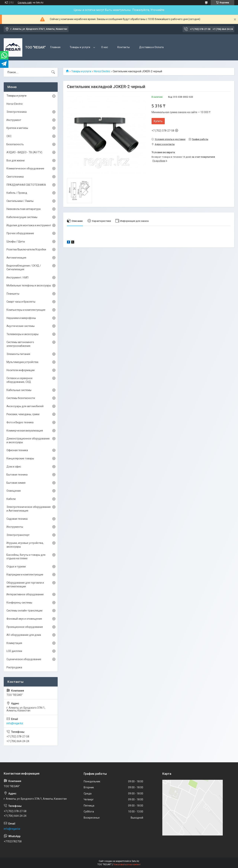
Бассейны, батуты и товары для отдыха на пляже (26, 557)
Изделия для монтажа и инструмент (29, 225)
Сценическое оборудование (24, 659)
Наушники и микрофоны (21, 318)
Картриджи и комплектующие (25, 575)
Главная (55, 47)
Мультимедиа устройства (22, 362)
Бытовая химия (16, 483)
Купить (158, 121)
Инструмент (14, 120)
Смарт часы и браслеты (21, 302)
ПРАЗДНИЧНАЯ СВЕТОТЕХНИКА (26, 185)
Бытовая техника (17, 475)
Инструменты (15, 527)
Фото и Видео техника (20, 422)
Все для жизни (16, 160)
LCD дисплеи (14, 651)
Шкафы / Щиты (16, 241)
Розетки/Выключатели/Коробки (26, 249)
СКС (9, 136)
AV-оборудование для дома (24, 635)
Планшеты (13, 294)
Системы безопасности (21, 398)
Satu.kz (135, 861)
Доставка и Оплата (151, 47)
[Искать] (53, 72)
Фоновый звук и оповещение (24, 619)
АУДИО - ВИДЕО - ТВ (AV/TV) (24, 152)
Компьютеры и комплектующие (26, 310)
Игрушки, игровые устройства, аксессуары (25, 545)
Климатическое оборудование (25, 168)
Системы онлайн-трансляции (24, 611)
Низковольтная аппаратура (24, 209)
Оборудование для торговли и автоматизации (25, 585)
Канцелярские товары (20, 458)
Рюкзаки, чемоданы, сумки (23, 414)
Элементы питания (18, 354)
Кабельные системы (19, 390)
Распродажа (14, 667)
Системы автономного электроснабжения (20, 344)
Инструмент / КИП (17, 278)
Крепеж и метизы (17, 128)
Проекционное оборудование (25, 627)
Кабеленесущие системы (22, 217)
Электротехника (17, 112)
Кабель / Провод (17, 193)
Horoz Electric (102, 71)
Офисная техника (17, 450)
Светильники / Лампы (20, 201)
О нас (105, 47)
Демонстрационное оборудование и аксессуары (28, 440)
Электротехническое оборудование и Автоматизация (29, 509)
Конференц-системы (19, 603)
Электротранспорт (18, 535)
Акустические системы (21, 326)
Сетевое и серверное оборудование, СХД (20, 380)
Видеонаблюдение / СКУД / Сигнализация (24, 267)
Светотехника (15, 177)
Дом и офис (14, 467)
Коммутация (14, 643)
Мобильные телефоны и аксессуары (29, 285)
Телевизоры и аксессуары (22, 334)
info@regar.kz (15, 723)
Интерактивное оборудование (25, 594)
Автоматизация (16, 258)
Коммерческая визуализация (25, 431)
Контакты (124, 47)
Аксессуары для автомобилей (25, 406)
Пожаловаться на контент (127, 864)
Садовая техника (17, 519)
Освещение (14, 491)
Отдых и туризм (16, 567)
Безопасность (15, 144)
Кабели (11, 499)
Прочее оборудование (20, 233)
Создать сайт (25, 3)
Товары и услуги (80, 47)
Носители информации (21, 370)
